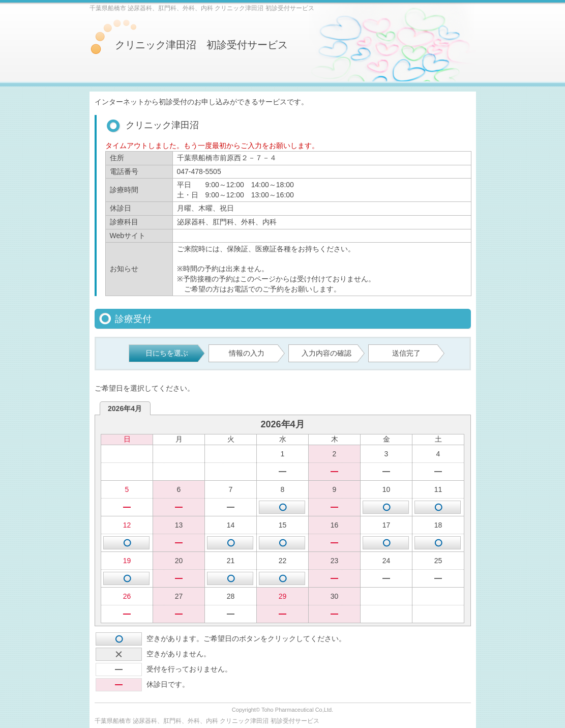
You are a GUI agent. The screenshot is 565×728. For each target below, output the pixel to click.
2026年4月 (125, 409)
